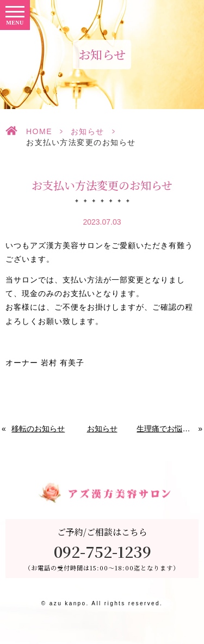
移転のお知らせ (38, 429)
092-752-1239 (103, 551)
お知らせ (88, 131)
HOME (39, 131)
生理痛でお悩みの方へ (168, 429)
